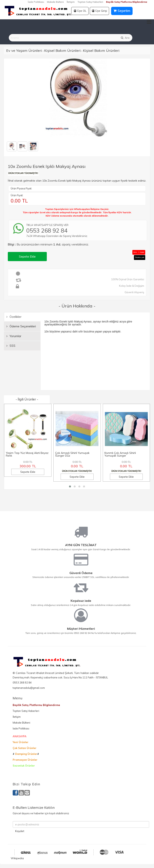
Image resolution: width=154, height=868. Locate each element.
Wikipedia (17, 858)
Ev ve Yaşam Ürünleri (24, 51)
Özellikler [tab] (14, 317)
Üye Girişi (99, 11)
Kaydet (20, 831)
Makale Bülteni (55, 2)
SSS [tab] (11, 346)
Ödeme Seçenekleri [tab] (21, 326)
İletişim (71, 2)
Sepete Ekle (27, 256)
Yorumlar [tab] (14, 336)
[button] (70, 486)
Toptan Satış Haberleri (90, 2)
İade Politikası (36, 2)
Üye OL (80, 11)
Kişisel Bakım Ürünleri (62, 51)
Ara (125, 38)
